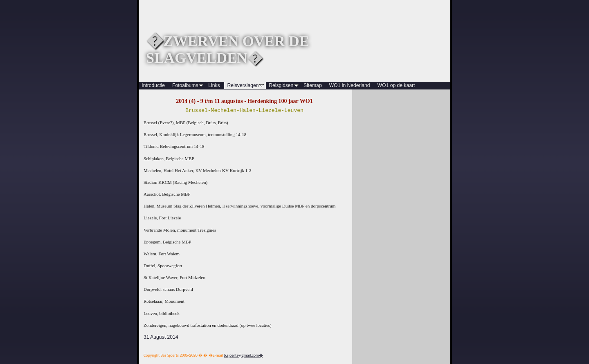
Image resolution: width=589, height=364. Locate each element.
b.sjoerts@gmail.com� (243, 355)
